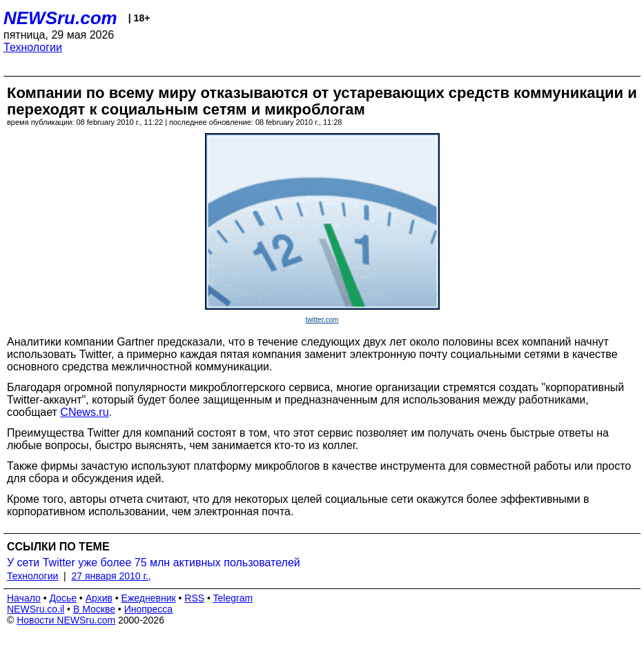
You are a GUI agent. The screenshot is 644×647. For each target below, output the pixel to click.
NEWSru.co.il (36, 609)
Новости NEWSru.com (66, 620)
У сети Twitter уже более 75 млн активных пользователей (154, 563)
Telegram (233, 598)
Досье (63, 598)
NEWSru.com (60, 18)
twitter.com (322, 320)
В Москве (94, 609)
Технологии (33, 47)
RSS (194, 598)
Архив (99, 598)
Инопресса (149, 609)
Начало (24, 598)
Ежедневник (149, 598)
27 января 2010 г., (111, 576)
